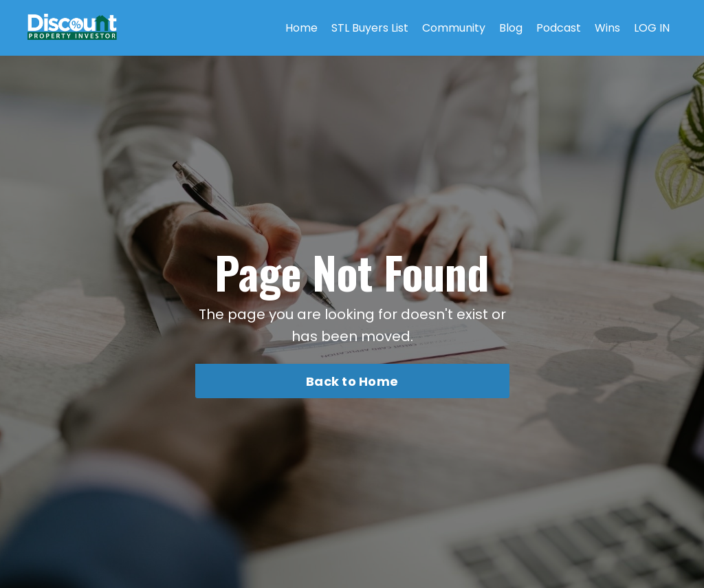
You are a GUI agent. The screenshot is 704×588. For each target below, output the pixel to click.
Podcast (559, 28)
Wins (607, 28)
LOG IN (652, 28)
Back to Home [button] (352, 381)
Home (301, 28)
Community (454, 28)
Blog (511, 28)
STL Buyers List (370, 28)
